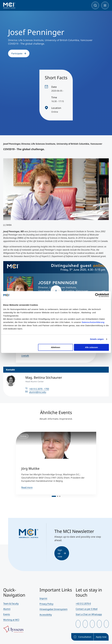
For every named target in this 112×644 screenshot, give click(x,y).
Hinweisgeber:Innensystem (54, 609)
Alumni (7, 609)
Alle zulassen (91, 347)
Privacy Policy (46, 604)
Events (7, 614)
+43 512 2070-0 (83, 603)
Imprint (43, 598)
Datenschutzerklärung (93, 322)
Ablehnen (55, 347)
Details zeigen (97, 339)
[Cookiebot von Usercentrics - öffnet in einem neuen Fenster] (97, 295)
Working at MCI (11, 620)
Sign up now (62, 553)
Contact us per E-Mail (87, 609)
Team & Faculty (11, 603)
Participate (19, 53)
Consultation (82, 637)
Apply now (101, 637)
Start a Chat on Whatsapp (89, 614)
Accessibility (46, 615)
